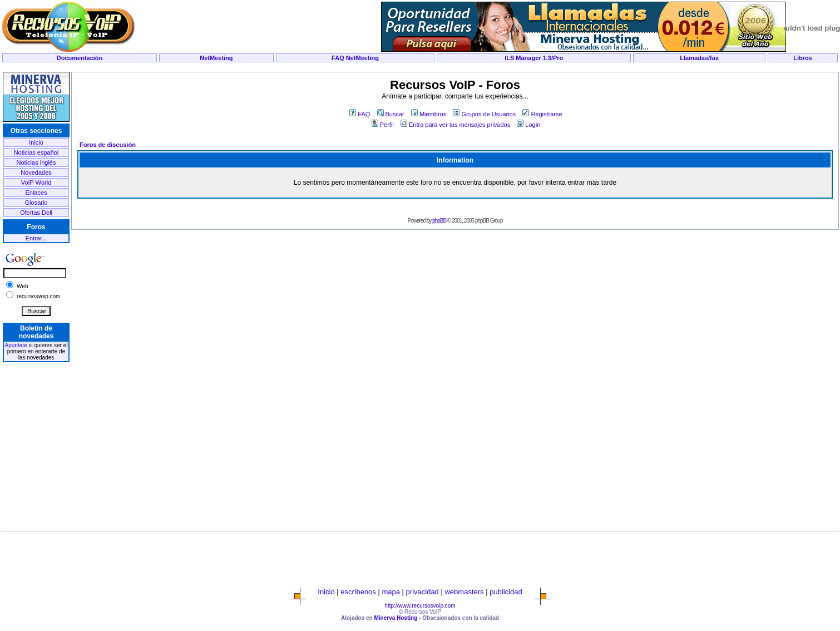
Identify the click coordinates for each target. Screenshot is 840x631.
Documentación (80, 58)
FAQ (360, 114)
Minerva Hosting (396, 618)
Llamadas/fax (699, 58)
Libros (803, 58)
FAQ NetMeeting (355, 58)
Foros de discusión (108, 145)
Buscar (391, 114)
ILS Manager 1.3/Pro (534, 58)
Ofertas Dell (36, 213)
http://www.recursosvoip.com (420, 606)
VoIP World (36, 183)
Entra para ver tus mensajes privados (455, 125)
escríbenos (358, 592)
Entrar (34, 238)
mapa (391, 592)
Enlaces (36, 193)
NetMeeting (216, 58)
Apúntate (16, 345)
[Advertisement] (420, 68)
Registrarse (542, 114)
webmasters (464, 592)
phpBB (439, 221)
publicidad (506, 592)
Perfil (383, 125)
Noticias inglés (36, 162)
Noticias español (36, 152)
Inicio (36, 142)
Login (528, 125)
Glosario (36, 203)
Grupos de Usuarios (484, 114)
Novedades (36, 172)
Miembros (429, 114)
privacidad (423, 592)
